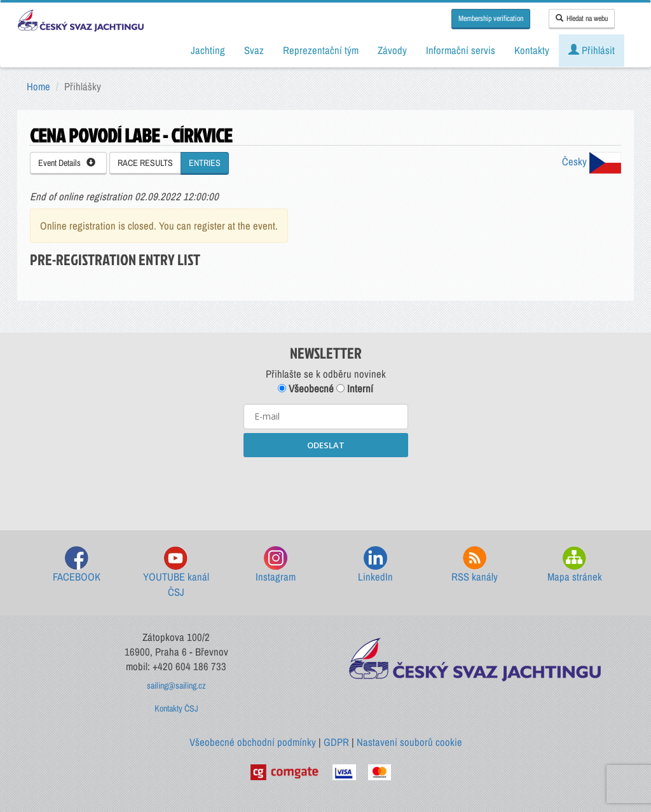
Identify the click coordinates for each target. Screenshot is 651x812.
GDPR (336, 742)
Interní (355, 389)
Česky (592, 162)
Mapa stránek (575, 565)
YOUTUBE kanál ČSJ (176, 573)
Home (38, 86)
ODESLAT (326, 445)
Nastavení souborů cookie (409, 742)
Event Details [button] (67, 163)
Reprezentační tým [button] (321, 50)
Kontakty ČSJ (176, 708)
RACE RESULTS (145, 163)
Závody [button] (392, 50)
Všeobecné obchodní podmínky (253, 742)
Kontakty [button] (532, 50)
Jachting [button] (208, 50)
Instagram (276, 565)
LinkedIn (375, 565)
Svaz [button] (254, 50)
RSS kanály (475, 565)
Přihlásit (592, 50)
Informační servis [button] (461, 50)
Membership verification (491, 18)
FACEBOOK (77, 565)
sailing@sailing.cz (176, 685)
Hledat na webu (582, 18)
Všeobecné (306, 389)
